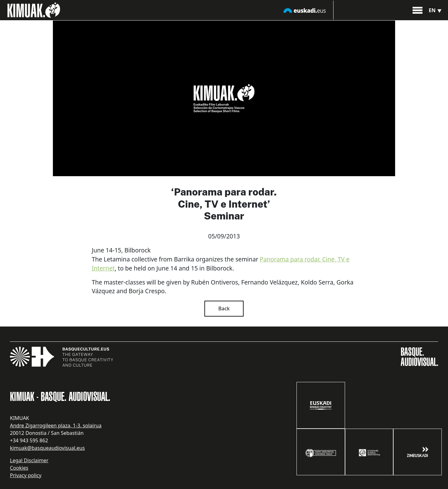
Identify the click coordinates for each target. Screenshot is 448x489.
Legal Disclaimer (29, 460)
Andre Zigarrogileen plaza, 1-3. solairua (56, 426)
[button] (418, 10)
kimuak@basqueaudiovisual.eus (47, 448)
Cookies (19, 468)
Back (224, 308)
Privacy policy (26, 475)
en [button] (436, 10)
